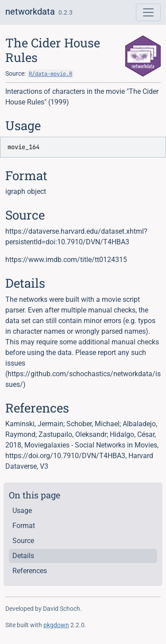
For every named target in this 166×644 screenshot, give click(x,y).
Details (23, 556)
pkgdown (56, 625)
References (30, 571)
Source (23, 541)
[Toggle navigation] (148, 12)
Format (24, 526)
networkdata (30, 12)
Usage (22, 511)
